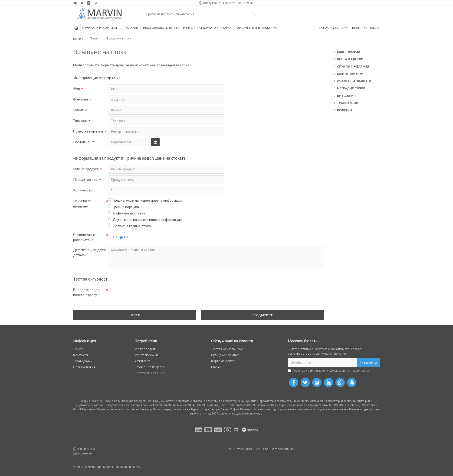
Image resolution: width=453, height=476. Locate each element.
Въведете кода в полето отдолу (87, 293)
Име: (77, 89)
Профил (95, 39)
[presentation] (141, 294)
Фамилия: (81, 99)
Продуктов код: (86, 180)
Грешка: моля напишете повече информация (146, 200)
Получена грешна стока (129, 226)
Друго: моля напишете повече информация (145, 220)
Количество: (83, 190)
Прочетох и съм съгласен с (330, 371)
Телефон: (80, 121)
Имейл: (79, 110)
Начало (78, 39)
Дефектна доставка (127, 213)
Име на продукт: (86, 169)
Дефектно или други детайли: (90, 253)
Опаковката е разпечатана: (84, 238)
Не (124, 237)
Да (113, 237)
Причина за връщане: (82, 204)
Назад (135, 315)
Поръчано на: (84, 142)
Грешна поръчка (123, 207)
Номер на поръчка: (88, 131)
